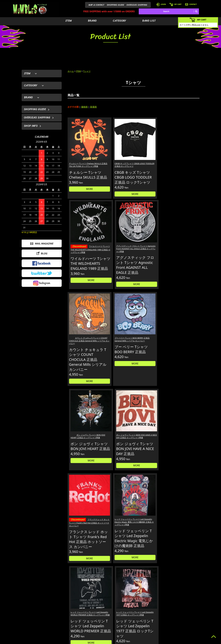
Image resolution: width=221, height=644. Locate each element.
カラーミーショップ (88, 641)
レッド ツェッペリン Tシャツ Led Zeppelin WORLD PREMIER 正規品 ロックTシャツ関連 (150, 345)
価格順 (84, 107)
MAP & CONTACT (96, 5)
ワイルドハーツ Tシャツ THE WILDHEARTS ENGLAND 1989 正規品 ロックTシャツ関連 (150, 157)
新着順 (93, 107)
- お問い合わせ (187, 623)
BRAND (92, 21)
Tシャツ (87, 71)
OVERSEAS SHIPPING (137, 5)
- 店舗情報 (185, 618)
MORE (83, 184)
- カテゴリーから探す (142, 618)
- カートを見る (160, 618)
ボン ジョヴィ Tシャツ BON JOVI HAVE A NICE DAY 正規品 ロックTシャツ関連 (183, 246)
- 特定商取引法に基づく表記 (166, 632)
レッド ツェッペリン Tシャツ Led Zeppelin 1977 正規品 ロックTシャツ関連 (183, 343)
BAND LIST (149, 21)
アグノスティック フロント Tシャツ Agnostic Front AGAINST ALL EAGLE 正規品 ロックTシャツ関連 (183, 155)
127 (162, 407)
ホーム (71, 71)
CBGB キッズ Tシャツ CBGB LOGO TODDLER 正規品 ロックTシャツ (116, 153)
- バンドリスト (140, 623)
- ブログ (184, 614)
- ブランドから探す (141, 614)
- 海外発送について (162, 623)
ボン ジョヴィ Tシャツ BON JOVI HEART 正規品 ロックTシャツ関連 (150, 246)
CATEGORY (119, 21)
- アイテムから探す (141, 609)
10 (141, 407)
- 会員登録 (159, 609)
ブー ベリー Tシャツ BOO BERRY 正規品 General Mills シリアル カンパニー (116, 246)
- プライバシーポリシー (190, 627)
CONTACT (191, 4)
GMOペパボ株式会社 (119, 641)
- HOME (184, 609)
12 (153, 407)
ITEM (69, 21)
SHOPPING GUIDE (115, 5)
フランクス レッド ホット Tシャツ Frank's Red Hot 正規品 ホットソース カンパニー (82, 345)
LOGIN (161, 4)
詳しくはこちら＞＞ (68, 582)
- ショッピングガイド (163, 627)
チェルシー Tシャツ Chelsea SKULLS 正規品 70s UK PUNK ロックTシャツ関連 (83, 153)
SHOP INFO (31, 126)
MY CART (175, 4)
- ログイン (159, 614)
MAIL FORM (44, 629)
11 (147, 407)
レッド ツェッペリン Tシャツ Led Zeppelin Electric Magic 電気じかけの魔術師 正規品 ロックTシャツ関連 (116, 345)
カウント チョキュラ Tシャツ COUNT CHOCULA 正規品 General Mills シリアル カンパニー (82, 247)
